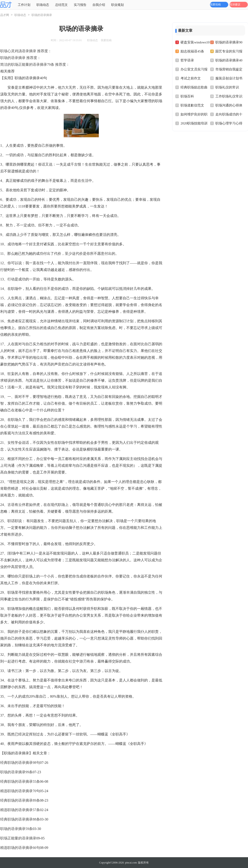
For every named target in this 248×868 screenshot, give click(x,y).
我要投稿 (215, 5)
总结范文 (61, 5)
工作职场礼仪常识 (229, 96)
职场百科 (187, 96)
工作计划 (24, 5)
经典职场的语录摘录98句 (20, 763)
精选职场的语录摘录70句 (20, 791)
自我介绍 (99, 5)
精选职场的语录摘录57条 (20, 810)
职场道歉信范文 (192, 105)
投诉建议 (235, 5)
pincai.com (131, 863)
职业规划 (117, 5)
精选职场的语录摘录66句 (20, 848)
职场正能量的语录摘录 (18, 838)
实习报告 (80, 5)
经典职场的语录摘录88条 (20, 819)
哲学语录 (187, 60)
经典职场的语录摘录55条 (20, 781)
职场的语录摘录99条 (16, 772)
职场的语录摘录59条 (16, 829)
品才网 (5, 15)
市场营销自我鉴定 (229, 69)
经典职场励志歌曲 (194, 87)
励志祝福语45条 (192, 51)
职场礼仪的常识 (227, 87)
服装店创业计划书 (229, 78)
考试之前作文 (191, 78)
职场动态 (43, 5)
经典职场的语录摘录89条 (20, 800)
